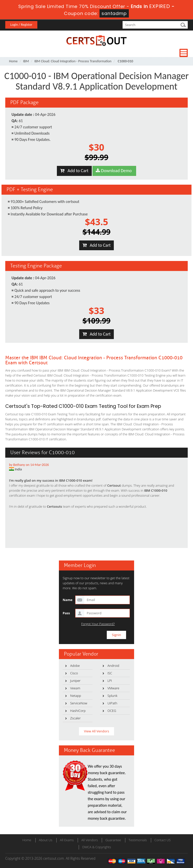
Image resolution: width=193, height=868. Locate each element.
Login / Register (21, 25)
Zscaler (75, 718)
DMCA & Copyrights (97, 847)
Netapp (76, 696)
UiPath (112, 703)
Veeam (75, 688)
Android (113, 666)
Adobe (75, 666)
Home (13, 61)
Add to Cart (74, 171)
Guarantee (113, 840)
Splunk (112, 696)
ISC (110, 673)
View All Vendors (96, 731)
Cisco (74, 673)
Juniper (75, 681)
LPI (110, 681)
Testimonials (138, 840)
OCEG (112, 711)
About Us (46, 840)
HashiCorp (78, 711)
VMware (113, 688)
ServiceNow (79, 703)
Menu (184, 53)
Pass (66, 613)
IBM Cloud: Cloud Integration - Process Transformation (73, 61)
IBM (26, 61)
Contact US (163, 840)
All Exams (67, 840)
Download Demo (114, 171)
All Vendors (89, 840)
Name (68, 600)
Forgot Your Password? (98, 624)
